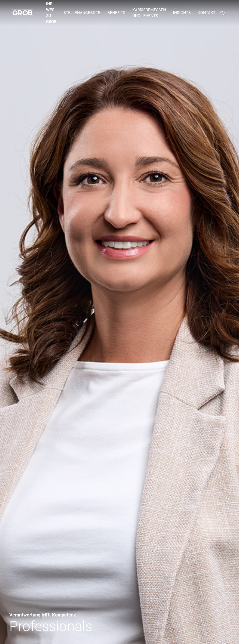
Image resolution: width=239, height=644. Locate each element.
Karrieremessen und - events (149, 13)
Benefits (116, 13)
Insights (182, 13)
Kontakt (207, 13)
